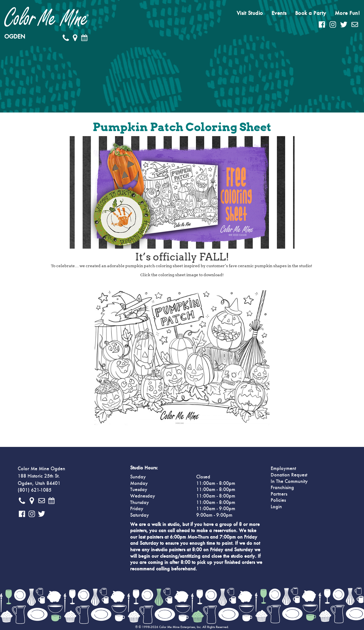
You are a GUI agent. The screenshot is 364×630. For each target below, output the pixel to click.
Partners (279, 494)
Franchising (282, 488)
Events (279, 13)
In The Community (289, 481)
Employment (283, 469)
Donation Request (289, 475)
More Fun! (347, 13)
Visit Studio (250, 13)
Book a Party (311, 13)
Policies (278, 500)
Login (276, 507)
